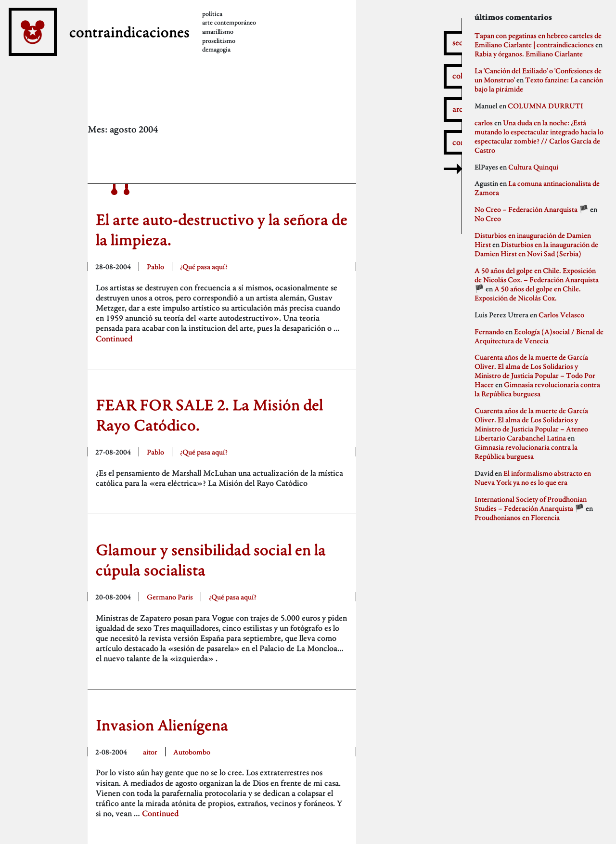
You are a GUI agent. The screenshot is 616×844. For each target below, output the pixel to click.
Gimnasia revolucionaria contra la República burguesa (537, 389)
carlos (484, 123)
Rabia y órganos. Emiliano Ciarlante (529, 54)
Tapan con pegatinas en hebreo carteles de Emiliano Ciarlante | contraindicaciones (538, 40)
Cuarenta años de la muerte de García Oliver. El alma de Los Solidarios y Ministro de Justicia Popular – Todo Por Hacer (535, 371)
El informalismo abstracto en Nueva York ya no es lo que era (533, 478)
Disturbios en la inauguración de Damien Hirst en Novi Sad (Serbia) (536, 249)
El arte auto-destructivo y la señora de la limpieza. (222, 229)
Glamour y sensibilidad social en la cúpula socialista (211, 560)
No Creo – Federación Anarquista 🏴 (532, 209)
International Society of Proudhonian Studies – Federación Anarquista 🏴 (531, 504)
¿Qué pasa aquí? (204, 266)
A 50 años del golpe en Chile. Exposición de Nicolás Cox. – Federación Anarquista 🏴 (537, 279)
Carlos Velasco (561, 315)
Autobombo (192, 752)
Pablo (155, 266)
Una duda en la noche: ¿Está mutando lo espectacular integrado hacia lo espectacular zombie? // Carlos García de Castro (539, 136)
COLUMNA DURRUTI (545, 106)
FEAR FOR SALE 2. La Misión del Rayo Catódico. (209, 415)
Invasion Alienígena (162, 725)
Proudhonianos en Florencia (517, 517)
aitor (150, 752)
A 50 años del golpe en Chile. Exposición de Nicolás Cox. (528, 293)
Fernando (489, 331)
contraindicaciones (146, 39)
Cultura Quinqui (533, 167)
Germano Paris (170, 597)
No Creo (488, 218)
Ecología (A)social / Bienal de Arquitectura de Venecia (539, 336)
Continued (114, 339)
